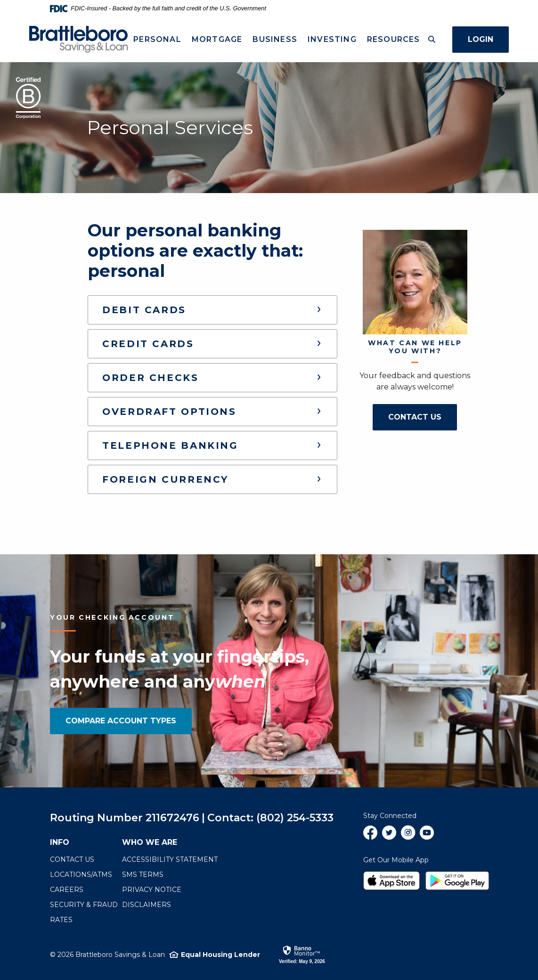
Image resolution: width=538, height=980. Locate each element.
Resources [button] (393, 39)
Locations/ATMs (81, 875)
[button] (212, 310)
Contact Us (423, 417)
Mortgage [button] (217, 39)
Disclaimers (147, 905)
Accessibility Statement (170, 859)
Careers (67, 890)
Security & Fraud (84, 905)
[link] (302, 954)
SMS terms (143, 875)
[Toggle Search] (432, 39)
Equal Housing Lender (220, 955)
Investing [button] (332, 39)
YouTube (427, 836)
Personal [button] (157, 39)
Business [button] (275, 39)
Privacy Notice (152, 890)
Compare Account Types (121, 721)
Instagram (408, 836)
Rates (61, 920)
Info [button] (60, 842)
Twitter (389, 836)
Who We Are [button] (150, 842)
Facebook (370, 836)
